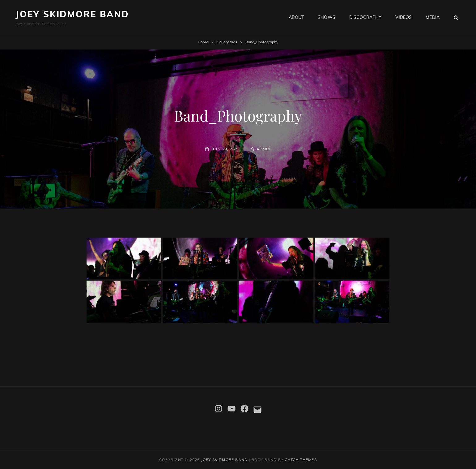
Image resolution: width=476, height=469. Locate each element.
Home (203, 42)
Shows (327, 17)
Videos (404, 17)
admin (264, 149)
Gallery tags (227, 42)
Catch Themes (301, 460)
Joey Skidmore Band (72, 14)
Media (433, 17)
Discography (365, 17)
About (296, 17)
